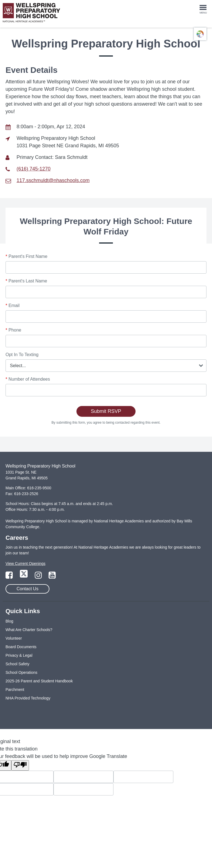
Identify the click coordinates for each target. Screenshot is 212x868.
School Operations (21, 672)
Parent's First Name (26, 256)
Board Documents (21, 647)
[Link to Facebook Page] (10, 577)
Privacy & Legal (19, 655)
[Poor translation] (20, 765)
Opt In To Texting (22, 355)
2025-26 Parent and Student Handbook (39, 681)
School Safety (17, 664)
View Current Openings (25, 563)
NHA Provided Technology (28, 698)
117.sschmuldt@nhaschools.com (53, 180)
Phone (13, 330)
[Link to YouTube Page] (52, 577)
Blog (9, 621)
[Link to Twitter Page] (24, 577)
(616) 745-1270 (34, 169)
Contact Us (27, 589)
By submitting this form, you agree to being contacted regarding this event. (106, 423)
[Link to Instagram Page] (39, 577)
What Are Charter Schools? (29, 630)
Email (13, 305)
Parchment (15, 690)
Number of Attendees (28, 379)
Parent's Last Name (26, 281)
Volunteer (14, 638)
